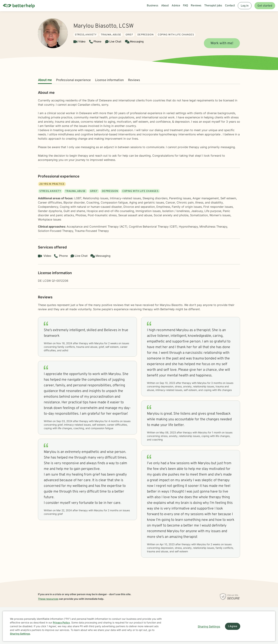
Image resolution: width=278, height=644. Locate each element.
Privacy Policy (61, 622)
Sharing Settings (20, 634)
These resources (48, 599)
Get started (265, 6)
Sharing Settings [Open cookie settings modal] (209, 626)
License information (109, 80)
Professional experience (73, 80)
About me (45, 80)
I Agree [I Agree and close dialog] (233, 626)
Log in (245, 6)
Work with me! (222, 43)
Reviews (134, 80)
